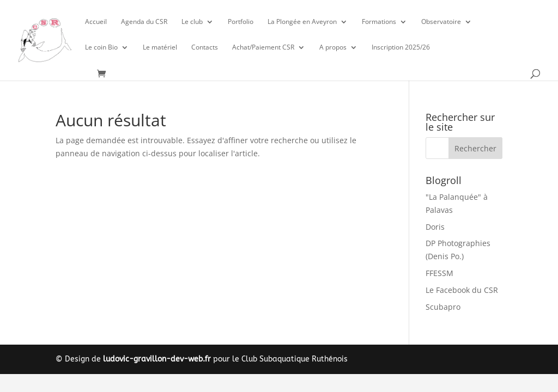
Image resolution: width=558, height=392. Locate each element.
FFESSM (439, 273)
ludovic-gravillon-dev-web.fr (157, 359)
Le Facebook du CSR (462, 290)
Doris (435, 227)
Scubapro (443, 307)
